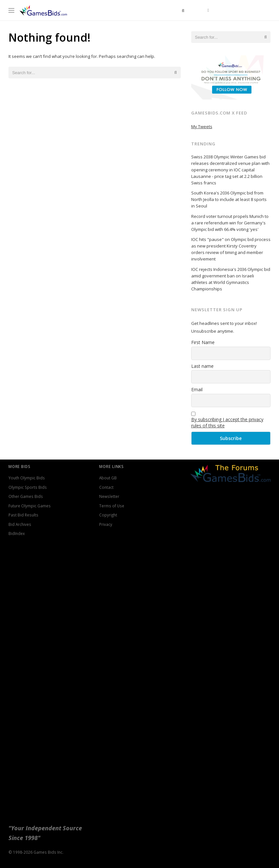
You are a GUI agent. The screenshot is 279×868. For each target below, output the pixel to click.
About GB (108, 478)
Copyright (108, 515)
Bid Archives (20, 524)
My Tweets (202, 127)
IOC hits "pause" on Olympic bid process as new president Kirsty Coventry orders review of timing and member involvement (231, 249)
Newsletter (109, 496)
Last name (202, 366)
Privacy (106, 524)
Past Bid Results (23, 515)
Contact (106, 487)
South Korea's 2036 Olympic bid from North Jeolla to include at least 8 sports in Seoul (229, 199)
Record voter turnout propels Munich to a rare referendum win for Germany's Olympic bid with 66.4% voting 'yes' (230, 223)
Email (197, 389)
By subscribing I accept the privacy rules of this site (227, 422)
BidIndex (17, 533)
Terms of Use (112, 506)
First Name (203, 342)
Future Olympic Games (30, 506)
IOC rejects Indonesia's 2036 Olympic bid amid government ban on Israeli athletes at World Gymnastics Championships (231, 279)
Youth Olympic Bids (27, 478)
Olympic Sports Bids (28, 487)
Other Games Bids (26, 496)
